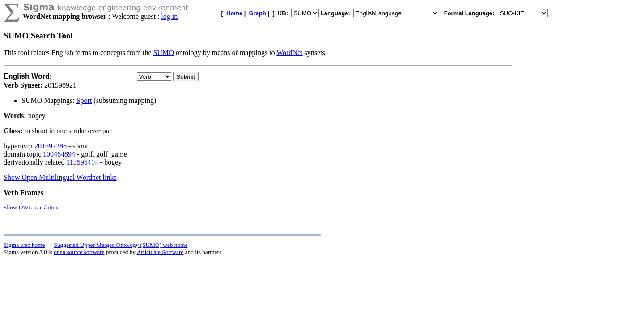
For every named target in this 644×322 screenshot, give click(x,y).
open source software (79, 252)
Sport (84, 100)
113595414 (82, 162)
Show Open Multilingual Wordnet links (60, 177)
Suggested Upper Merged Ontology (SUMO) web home (121, 245)
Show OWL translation (31, 207)
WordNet (289, 53)
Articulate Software (160, 252)
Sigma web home (24, 245)
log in (169, 16)
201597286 (51, 146)
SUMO (164, 53)
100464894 (59, 154)
